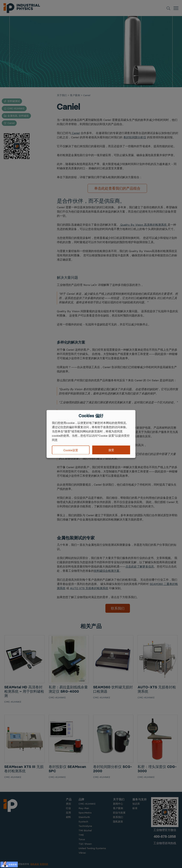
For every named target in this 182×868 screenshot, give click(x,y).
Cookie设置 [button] (71, 450)
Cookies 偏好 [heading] (91, 416)
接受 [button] (111, 450)
